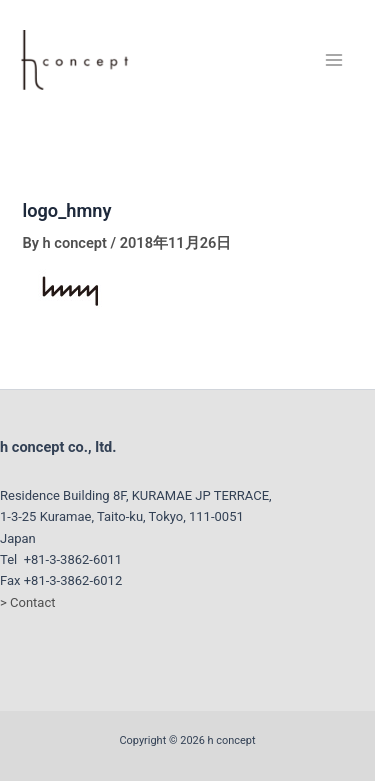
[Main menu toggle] (334, 60)
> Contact (27, 602)
